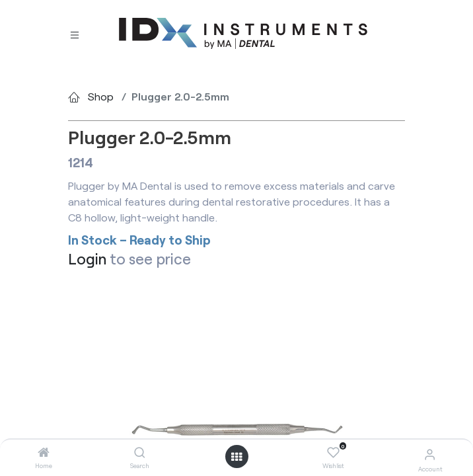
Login (87, 259)
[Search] (140, 453)
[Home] (44, 453)
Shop (101, 96)
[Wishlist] (333, 453)
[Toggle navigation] (75, 34)
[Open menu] (236, 457)
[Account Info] (430, 454)
